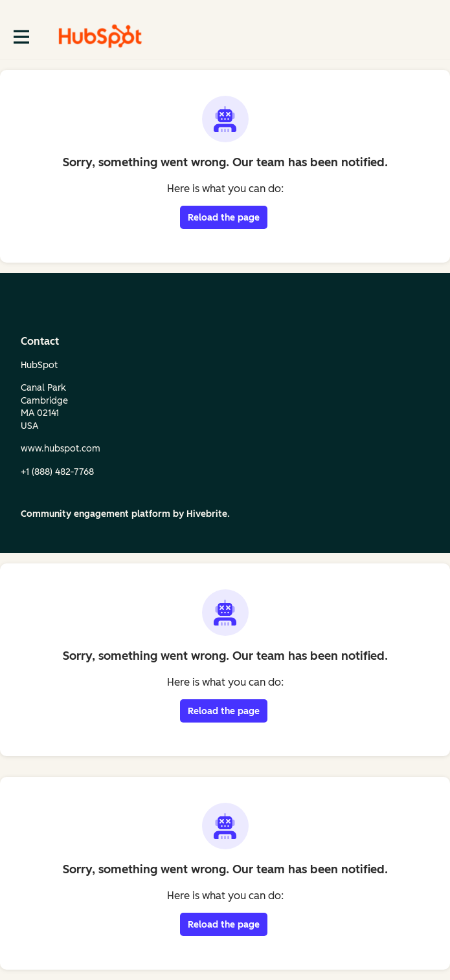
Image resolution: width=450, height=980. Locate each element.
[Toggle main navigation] (21, 37)
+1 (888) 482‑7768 (57, 472)
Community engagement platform (96, 514)
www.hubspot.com (61, 449)
